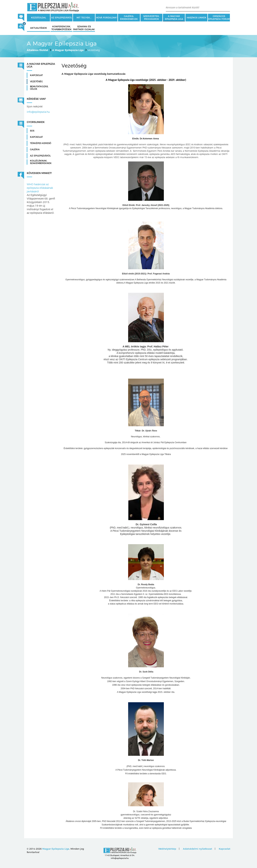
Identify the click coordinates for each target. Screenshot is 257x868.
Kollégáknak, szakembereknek (41, 162)
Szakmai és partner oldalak (84, 28)
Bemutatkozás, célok (39, 88)
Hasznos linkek (196, 18)
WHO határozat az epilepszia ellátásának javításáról (40, 188)
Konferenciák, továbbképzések (61, 28)
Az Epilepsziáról (40, 156)
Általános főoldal (37, 50)
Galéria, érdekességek (129, 18)
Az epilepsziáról (62, 18)
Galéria (35, 150)
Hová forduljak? (107, 18)
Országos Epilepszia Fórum (219, 18)
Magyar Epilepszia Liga (56, 849)
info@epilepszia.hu (38, 112)
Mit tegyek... (84, 18)
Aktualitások (39, 28)
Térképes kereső (41, 143)
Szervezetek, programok (151, 18)
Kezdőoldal (39, 18)
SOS (32, 131)
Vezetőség (36, 82)
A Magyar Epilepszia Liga (174, 18)
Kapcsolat (36, 75)
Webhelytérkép (167, 849)
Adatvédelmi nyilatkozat (197, 849)
